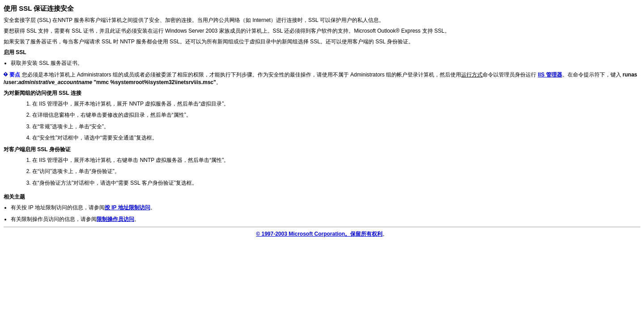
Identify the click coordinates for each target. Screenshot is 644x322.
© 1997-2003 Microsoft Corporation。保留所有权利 (320, 234)
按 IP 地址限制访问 (127, 208)
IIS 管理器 (550, 75)
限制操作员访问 (115, 219)
